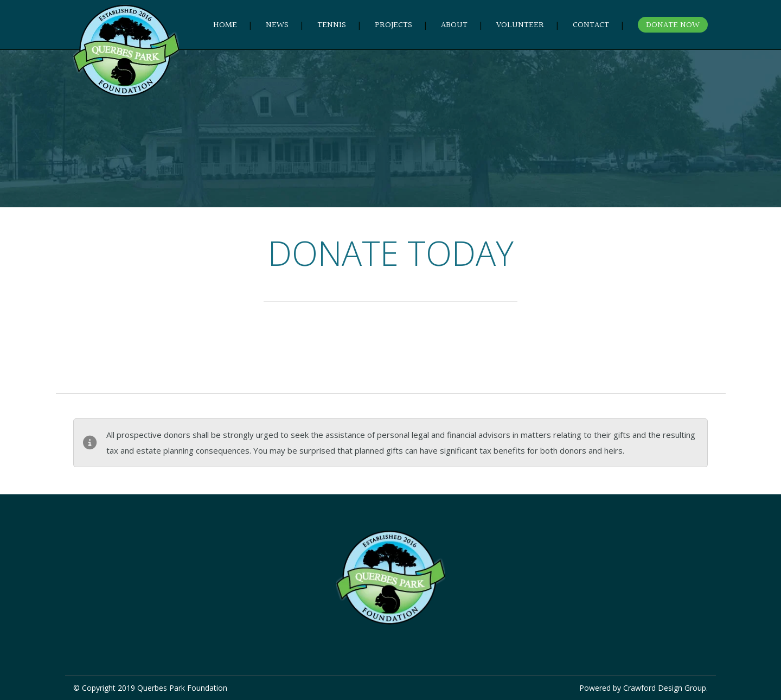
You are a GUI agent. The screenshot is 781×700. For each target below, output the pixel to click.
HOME (225, 25)
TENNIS (332, 25)
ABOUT (454, 25)
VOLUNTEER (520, 25)
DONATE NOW (673, 25)
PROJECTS (393, 25)
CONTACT (591, 25)
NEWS (277, 25)
